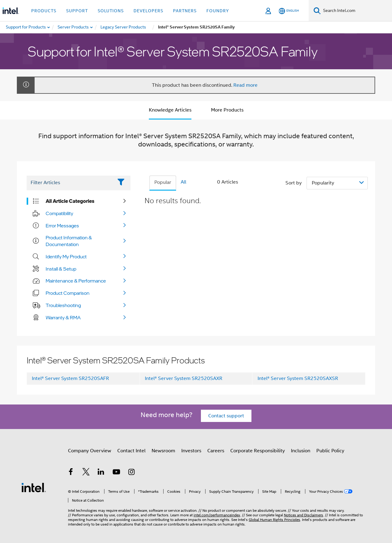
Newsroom (163, 451)
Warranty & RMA (63, 317)
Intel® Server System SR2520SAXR (184, 378)
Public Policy (330, 451)
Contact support (226, 416)
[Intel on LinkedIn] (101, 473)
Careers (216, 451)
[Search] (317, 11)
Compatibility (59, 213)
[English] (289, 11)
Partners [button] (185, 11)
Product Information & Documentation (69, 241)
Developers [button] (148, 11)
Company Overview (90, 451)
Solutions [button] (111, 11)
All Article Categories (70, 201)
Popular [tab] (163, 182)
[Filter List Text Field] (70, 183)
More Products (227, 110)
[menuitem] (73, 27)
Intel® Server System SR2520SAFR (70, 378)
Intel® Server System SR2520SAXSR (298, 378)
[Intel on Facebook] (71, 473)
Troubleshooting (63, 305)
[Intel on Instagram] (131, 473)
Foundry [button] (218, 11)
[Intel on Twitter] (86, 473)
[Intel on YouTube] (116, 473)
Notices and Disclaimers (303, 515)
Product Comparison (68, 293)
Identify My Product (66, 256)
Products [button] (44, 11)
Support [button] (77, 11)
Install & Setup (61, 269)
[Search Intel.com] (356, 11)
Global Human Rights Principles (274, 520)
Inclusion (301, 451)
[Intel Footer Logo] (34, 487)
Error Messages (62, 226)
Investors (191, 451)
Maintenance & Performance (76, 281)
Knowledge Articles (170, 110)
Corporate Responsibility (258, 451)
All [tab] (183, 182)
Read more (245, 85)
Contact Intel (131, 451)
